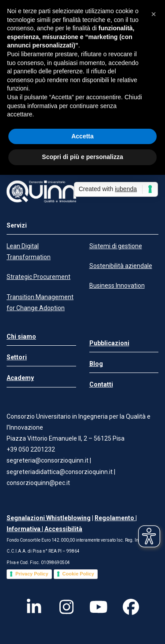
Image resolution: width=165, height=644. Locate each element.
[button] (154, 14)
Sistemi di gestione (116, 246)
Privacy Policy (32, 574)
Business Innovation (117, 286)
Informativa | (26, 529)
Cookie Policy (78, 574)
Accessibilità (63, 529)
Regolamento (115, 518)
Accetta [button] (82, 136)
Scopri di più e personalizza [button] (82, 157)
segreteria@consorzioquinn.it (48, 460)
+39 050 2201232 (31, 449)
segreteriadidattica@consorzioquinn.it (60, 472)
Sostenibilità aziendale (121, 266)
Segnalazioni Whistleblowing (49, 518)
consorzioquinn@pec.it (38, 483)
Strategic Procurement (38, 277)
